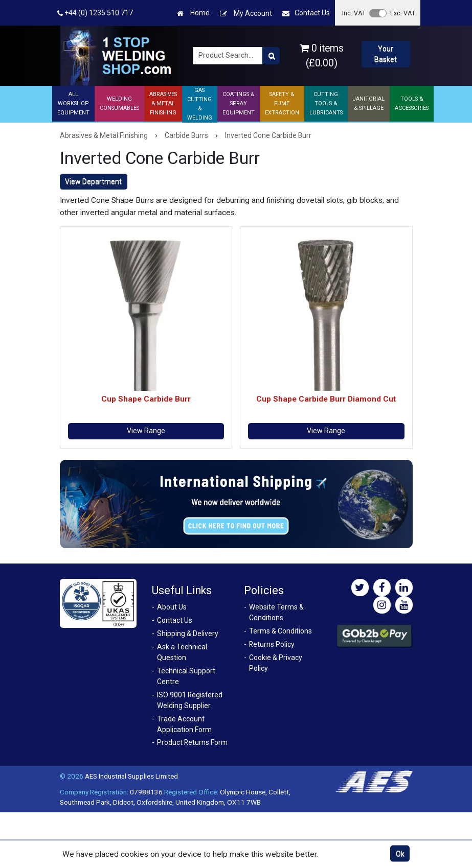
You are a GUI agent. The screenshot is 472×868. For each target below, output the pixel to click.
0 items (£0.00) (322, 56)
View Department (93, 181)
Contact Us (306, 13)
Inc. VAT (354, 13)
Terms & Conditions (280, 631)
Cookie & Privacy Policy (276, 663)
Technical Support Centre (186, 676)
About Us (172, 607)
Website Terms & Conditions (276, 612)
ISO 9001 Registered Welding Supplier (190, 700)
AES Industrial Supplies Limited (131, 776)
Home (193, 13)
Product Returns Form (192, 742)
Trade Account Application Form (184, 724)
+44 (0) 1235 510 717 (95, 13)
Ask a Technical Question (182, 652)
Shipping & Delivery (188, 634)
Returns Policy (272, 644)
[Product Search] (271, 56)
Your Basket (386, 54)
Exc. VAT (403, 13)
